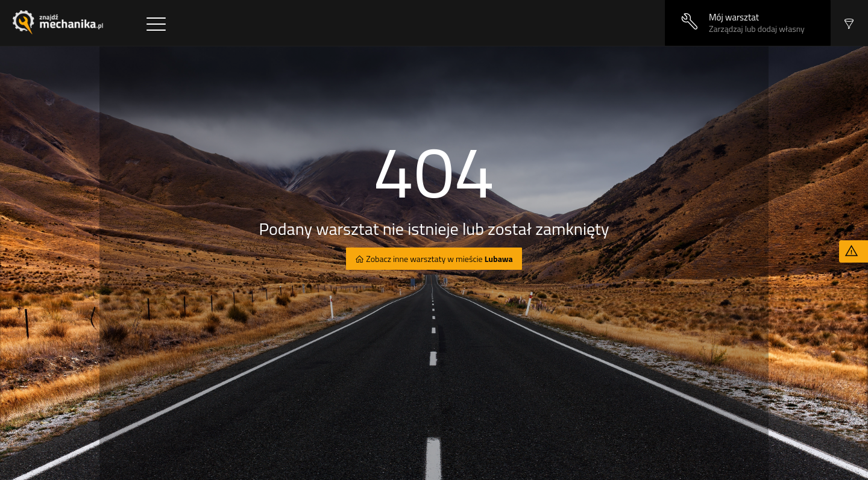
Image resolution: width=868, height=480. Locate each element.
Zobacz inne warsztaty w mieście (439, 259)
